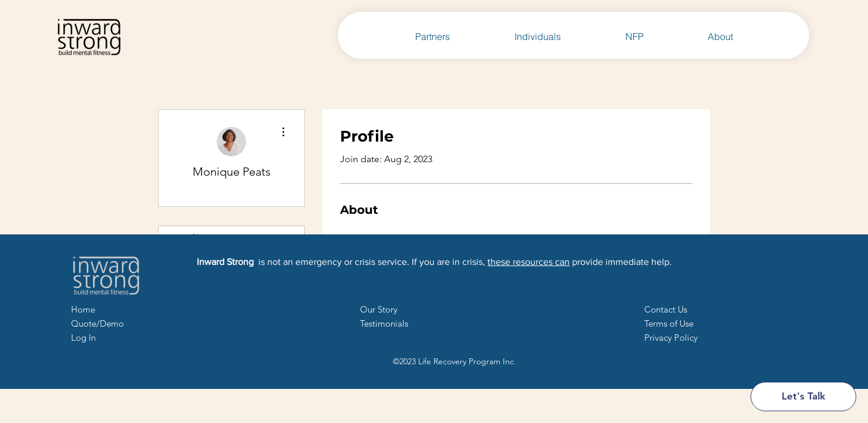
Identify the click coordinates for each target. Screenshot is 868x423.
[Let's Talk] (803, 397)
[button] (666, 309)
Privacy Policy (671, 338)
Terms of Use (669, 323)
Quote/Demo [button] (97, 323)
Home (83, 309)
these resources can (529, 262)
